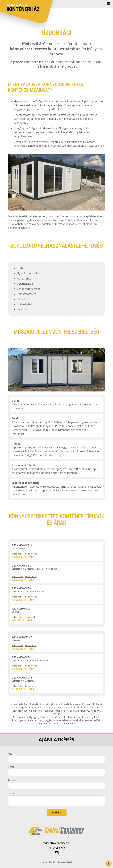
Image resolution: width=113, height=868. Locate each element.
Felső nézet (31, 554)
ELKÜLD (57, 812)
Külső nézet (18, 554)
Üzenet (12, 793)
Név (10, 754)
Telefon (12, 780)
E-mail (11, 767)
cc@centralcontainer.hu (56, 843)
